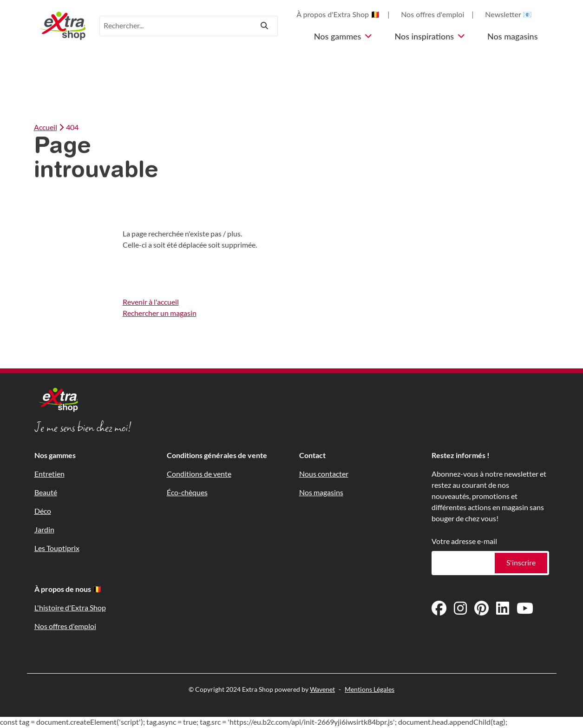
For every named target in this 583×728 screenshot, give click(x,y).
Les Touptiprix (57, 548)
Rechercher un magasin (160, 313)
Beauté (46, 493)
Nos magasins (512, 37)
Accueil (46, 128)
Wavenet (322, 689)
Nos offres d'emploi (432, 15)
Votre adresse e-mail (464, 541)
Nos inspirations (430, 37)
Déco (43, 511)
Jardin (44, 530)
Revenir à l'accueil (151, 302)
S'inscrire (521, 563)
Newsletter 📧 (508, 15)
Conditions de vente (199, 474)
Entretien (49, 474)
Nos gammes (343, 37)
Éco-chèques (187, 493)
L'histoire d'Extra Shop (70, 608)
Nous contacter (324, 474)
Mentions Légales (370, 689)
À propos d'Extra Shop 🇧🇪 (338, 15)
